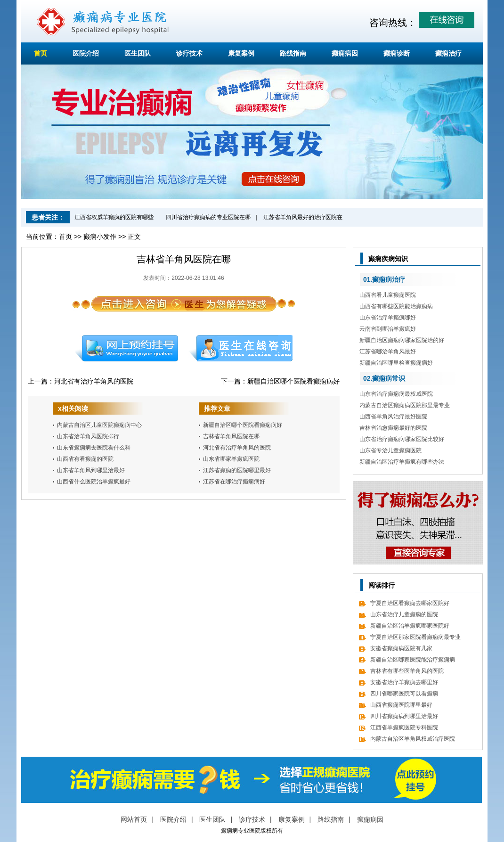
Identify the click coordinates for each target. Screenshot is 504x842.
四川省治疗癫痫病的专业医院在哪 (208, 217)
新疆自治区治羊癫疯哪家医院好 (410, 626)
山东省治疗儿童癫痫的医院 (404, 614)
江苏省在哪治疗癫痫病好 (234, 482)
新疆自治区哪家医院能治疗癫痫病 (413, 660)
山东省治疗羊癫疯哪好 (388, 318)
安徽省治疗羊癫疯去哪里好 (404, 682)
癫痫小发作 (100, 237)
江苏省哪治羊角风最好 (388, 352)
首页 (41, 53)
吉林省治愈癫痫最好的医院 (393, 428)
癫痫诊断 (397, 53)
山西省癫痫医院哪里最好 (401, 705)
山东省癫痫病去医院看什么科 (94, 448)
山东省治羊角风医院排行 (88, 436)
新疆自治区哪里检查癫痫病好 (396, 363)
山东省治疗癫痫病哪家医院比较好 (402, 439)
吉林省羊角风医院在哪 (231, 436)
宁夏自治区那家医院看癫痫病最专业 (415, 637)
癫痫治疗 (448, 53)
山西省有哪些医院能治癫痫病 (396, 306)
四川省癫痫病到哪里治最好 (404, 716)
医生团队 (138, 53)
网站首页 (134, 819)
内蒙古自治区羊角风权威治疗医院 (413, 739)
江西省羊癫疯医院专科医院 (404, 728)
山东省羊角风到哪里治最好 (91, 470)
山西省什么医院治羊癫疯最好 (94, 482)
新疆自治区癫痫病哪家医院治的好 (402, 340)
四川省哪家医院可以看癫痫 (404, 694)
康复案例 (241, 53)
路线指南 (293, 53)
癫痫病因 (345, 53)
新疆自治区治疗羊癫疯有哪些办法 (402, 462)
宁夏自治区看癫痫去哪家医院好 (410, 603)
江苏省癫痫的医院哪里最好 (237, 470)
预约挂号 (126, 348)
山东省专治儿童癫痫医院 (390, 450)
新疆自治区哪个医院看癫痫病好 (293, 381)
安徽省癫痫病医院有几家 (401, 648)
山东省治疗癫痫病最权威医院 (396, 394)
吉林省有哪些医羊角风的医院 (407, 671)
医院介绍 (86, 53)
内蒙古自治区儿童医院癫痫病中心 (99, 425)
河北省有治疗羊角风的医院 (94, 381)
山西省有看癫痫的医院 (85, 459)
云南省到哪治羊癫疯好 (388, 329)
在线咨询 (241, 348)
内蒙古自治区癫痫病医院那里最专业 (405, 405)
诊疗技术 (189, 53)
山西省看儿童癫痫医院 (388, 295)
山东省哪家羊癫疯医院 (231, 459)
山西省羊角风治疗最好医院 (393, 417)
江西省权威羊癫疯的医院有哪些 (114, 217)
